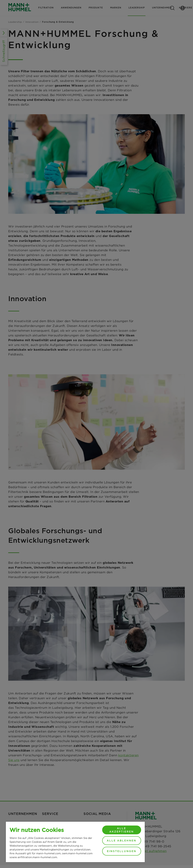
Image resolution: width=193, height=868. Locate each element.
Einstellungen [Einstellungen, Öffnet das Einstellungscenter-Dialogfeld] (122, 851)
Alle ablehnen (122, 841)
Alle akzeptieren (122, 830)
